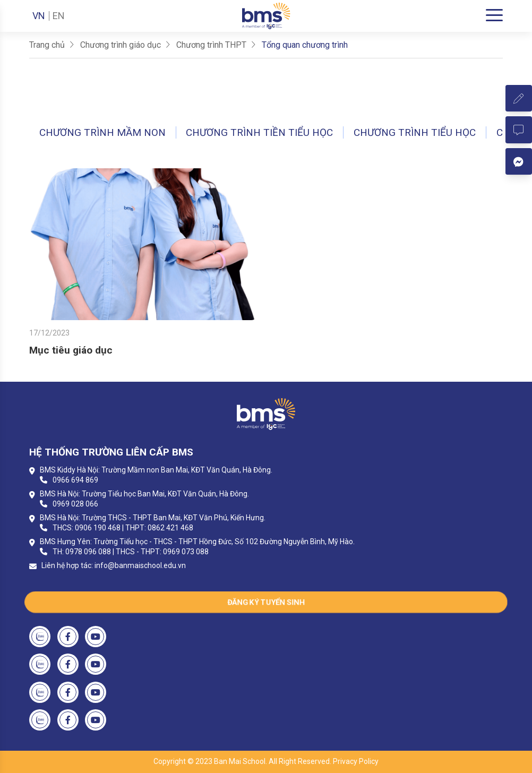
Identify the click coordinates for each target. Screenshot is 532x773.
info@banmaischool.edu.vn (140, 565)
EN (59, 16)
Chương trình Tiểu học (415, 132)
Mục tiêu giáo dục (71, 350)
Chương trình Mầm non (102, 132)
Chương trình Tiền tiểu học (259, 132)
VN (39, 16)
